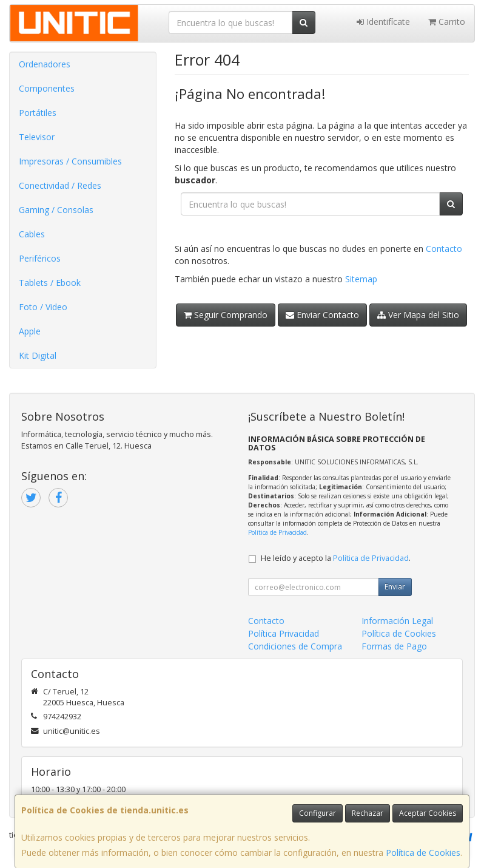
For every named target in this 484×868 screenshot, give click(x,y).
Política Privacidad (284, 633)
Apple (30, 331)
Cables (32, 234)
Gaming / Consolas (56, 210)
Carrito (447, 22)
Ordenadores (45, 64)
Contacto (444, 249)
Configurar (318, 813)
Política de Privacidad (277, 532)
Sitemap (361, 279)
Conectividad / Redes (60, 185)
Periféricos (40, 258)
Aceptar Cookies (428, 813)
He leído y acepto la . (336, 558)
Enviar (395, 587)
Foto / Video (43, 307)
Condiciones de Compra (295, 646)
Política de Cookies (423, 853)
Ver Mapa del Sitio (418, 315)
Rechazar (368, 813)
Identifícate (383, 22)
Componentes (47, 88)
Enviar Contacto (322, 315)
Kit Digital (38, 355)
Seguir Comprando (226, 315)
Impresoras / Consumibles (70, 161)
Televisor (37, 137)
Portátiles (38, 113)
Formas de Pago (394, 646)
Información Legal (397, 621)
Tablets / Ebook (50, 283)
